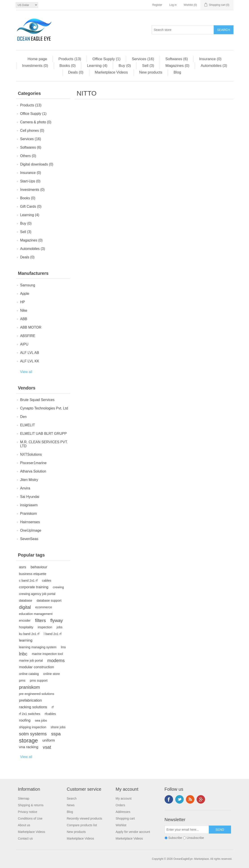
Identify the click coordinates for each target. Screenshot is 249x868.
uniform (49, 740)
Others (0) (28, 156)
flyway (57, 621)
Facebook (169, 799)
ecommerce (44, 607)
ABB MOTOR (31, 327)
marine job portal (31, 660)
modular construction (37, 667)
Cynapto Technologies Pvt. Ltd (44, 408)
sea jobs (41, 720)
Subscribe (175, 838)
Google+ (201, 799)
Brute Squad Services (37, 400)
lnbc (23, 654)
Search (72, 798)
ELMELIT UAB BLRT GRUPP (44, 434)
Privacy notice (28, 812)
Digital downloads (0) (37, 164)
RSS (190, 799)
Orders (121, 805)
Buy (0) (125, 66)
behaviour (39, 567)
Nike (24, 310)
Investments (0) (35, 66)
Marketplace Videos (111, 72)
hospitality (26, 627)
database (26, 601)
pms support (39, 680)
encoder (25, 621)
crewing (58, 587)
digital (25, 607)
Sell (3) (148, 66)
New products (151, 72)
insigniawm (29, 505)
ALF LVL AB (30, 353)
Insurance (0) (210, 59)
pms (22, 680)
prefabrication (31, 700)
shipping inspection (33, 727)
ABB (24, 319)
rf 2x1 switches (30, 714)
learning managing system (38, 647)
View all (26, 372)
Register (157, 5)
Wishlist (121, 825)
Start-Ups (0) (30, 181)
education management (36, 614)
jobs (60, 627)
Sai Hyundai (30, 497)
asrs (23, 567)
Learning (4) (97, 66)
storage (29, 740)
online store (52, 674)
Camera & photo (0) (36, 122)
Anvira (25, 488)
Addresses (123, 812)
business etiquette (33, 574)
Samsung (28, 285)
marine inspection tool (47, 654)
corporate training (34, 587)
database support (49, 601)
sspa (56, 734)
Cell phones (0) (32, 131)
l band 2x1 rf (53, 634)
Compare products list (82, 825)
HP (23, 302)
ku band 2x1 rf (29, 634)
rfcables (50, 714)
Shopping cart (125, 818)
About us (24, 825)
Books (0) (68, 66)
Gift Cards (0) (31, 207)
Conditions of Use (30, 818)
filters (41, 621)
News (71, 805)
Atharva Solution (33, 471)
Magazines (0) (177, 66)
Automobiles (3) (214, 66)
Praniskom (29, 514)
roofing (25, 720)
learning (26, 640)
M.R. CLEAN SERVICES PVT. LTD (44, 444)
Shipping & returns (31, 805)
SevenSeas (29, 539)
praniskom (30, 687)
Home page (37, 59)
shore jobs (58, 727)
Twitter (179, 799)
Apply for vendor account (133, 832)
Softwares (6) (177, 59)
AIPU (24, 344)
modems (56, 660)
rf (53, 707)
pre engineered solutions (37, 694)
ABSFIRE (28, 336)
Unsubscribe (195, 838)
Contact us (25, 838)
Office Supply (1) (106, 59)
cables (47, 581)
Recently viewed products (85, 818)
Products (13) (70, 59)
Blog (177, 72)
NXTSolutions (31, 454)
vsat (47, 747)
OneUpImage (31, 530)
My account (124, 798)
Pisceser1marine (33, 463)
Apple (25, 294)
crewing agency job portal (37, 594)
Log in (173, 5)
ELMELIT (28, 425)
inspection (45, 627)
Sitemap (24, 798)
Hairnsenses (30, 522)
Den (23, 417)
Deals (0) (76, 72)
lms (63, 647)
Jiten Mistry (29, 480)
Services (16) (143, 59)
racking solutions (33, 707)
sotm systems (33, 734)
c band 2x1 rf (28, 581)
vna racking (29, 747)
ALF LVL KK (30, 361)
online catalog (29, 674)
